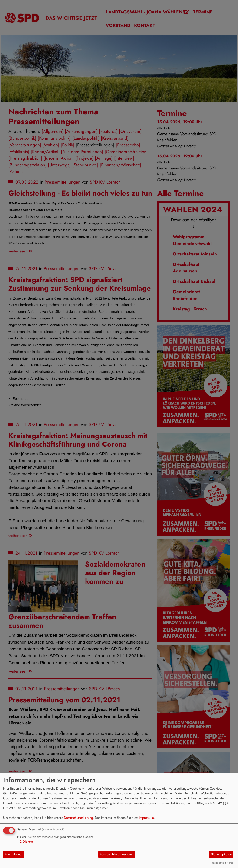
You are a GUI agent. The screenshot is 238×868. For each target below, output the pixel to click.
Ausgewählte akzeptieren (117, 854)
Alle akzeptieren (221, 854)
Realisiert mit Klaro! (222, 863)
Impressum (146, 818)
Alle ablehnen (14, 854)
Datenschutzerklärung (78, 818)
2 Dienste (25, 842)
